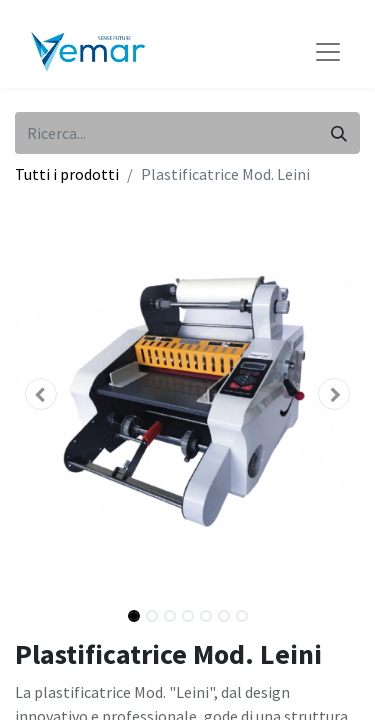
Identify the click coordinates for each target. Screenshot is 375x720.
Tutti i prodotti (67, 174)
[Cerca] (339, 133)
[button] (41, 394)
